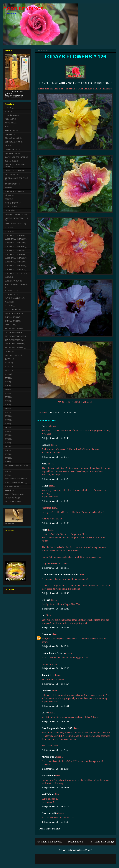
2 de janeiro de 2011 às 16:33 (55, 668)
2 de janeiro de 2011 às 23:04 (55, 769)
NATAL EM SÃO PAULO (14, 298)
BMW (7, 146)
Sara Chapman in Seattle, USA (57, 728)
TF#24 (7, 382)
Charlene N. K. (49, 813)
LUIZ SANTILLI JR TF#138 (15, 254)
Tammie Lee (48, 675)
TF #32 (8, 370)
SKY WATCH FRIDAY (13, 329)
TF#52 (7, 446)
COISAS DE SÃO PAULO (14, 170)
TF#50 (7, 439)
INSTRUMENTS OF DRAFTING (17, 218)
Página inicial (76, 842)
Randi (45, 486)
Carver (45, 426)
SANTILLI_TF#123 (12, 321)
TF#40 (7, 420)
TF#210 (8, 374)
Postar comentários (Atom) (79, 850)
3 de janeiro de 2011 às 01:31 (55, 788)
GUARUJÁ (9, 210)
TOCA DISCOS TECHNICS (15, 479)
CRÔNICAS (9, 523)
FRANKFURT (10, 207)
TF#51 (7, 443)
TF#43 (7, 424)
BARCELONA (10, 131)
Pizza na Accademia (12, 310)
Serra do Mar (10, 325)
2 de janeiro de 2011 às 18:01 (55, 706)
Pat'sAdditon (48, 776)
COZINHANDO (11, 174)
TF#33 (7, 401)
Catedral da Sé (11, 161)
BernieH (46, 445)
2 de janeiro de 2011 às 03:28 (55, 479)
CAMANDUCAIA (11, 150)
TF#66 (7, 471)
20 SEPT (8, 108)
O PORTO (9, 306)
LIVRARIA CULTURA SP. (14, 97)
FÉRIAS (8, 199)
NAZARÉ (8, 302)
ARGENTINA (10, 123)
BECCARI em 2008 (12, 138)
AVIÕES (8, 127)
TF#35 (7, 408)
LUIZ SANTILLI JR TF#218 (15, 270)
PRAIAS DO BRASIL (13, 313)
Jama (44, 464)
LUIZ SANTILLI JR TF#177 (15, 262)
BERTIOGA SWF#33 (13, 142)
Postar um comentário (50, 829)
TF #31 (8, 367)
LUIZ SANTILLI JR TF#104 (15, 235)
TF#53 (7, 450)
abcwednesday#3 (11, 115)
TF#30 (7, 397)
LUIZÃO (8, 277)
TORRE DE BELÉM (12, 487)
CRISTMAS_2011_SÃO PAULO (17, 178)
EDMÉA (8, 188)
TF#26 (7, 386)
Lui (43, 615)
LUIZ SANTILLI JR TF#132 (15, 251)
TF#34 (7, 405)
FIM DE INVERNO (12, 203)
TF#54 (7, 454)
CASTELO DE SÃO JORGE (15, 157)
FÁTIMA (8, 195)
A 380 (7, 112)
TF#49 (7, 435)
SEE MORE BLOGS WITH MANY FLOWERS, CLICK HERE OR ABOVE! (75, 83)
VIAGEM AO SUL (11, 498)
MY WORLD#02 (11, 294)
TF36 (7, 475)
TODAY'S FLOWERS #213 (15, 483)
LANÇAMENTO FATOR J (14, 224)
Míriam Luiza (49, 757)
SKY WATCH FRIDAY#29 (14, 344)
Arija (44, 530)
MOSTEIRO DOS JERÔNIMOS (17, 285)
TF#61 (7, 462)
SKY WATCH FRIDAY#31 (14, 348)
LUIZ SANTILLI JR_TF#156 (15, 273)
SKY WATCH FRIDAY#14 (14, 340)
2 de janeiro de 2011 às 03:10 (55, 457)
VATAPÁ (8, 490)
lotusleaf (46, 600)
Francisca (47, 691)
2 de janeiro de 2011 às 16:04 (55, 646)
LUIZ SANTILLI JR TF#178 (15, 266)
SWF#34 (8, 359)
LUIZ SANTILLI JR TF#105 (15, 239)
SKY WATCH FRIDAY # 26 (15, 332)
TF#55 (7, 458)
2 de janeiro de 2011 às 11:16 (55, 568)
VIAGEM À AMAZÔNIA (13, 494)
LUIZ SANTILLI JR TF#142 (15, 258)
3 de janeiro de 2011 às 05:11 (55, 806)
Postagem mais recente (49, 842)
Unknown (47, 634)
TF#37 (7, 412)
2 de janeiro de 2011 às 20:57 (55, 721)
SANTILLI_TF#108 (12, 317)
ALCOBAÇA (10, 119)
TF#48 (7, 431)
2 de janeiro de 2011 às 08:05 (55, 523)
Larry (45, 713)
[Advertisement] (50, 858)
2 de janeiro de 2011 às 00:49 (55, 438)
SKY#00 (8, 351)
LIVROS (8, 231)
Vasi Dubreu (48, 794)
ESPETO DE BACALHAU (14, 191)
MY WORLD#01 (11, 291)
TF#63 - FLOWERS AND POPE (17, 466)
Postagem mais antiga (102, 842)
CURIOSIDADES (11, 184)
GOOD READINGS (23, 9)
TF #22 (8, 363)
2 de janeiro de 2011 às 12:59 (55, 627)
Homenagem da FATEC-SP (15, 214)
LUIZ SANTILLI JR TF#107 (15, 243)
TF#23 (7, 378)
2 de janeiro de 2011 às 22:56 (55, 750)
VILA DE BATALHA (12, 502)
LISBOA (8, 228)
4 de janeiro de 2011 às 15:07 (55, 822)
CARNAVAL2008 (11, 153)
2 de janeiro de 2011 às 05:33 (55, 501)
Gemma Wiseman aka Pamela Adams (60, 575)
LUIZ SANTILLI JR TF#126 (62, 413)
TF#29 (7, 393)
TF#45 (7, 427)
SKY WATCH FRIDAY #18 (15, 336)
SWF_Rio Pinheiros (12, 355)
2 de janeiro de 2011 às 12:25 (55, 609)
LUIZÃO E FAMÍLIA (12, 281)
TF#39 (7, 416)
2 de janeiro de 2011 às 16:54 (55, 684)
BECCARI (9, 134)
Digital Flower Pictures (53, 653)
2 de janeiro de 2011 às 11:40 (55, 593)
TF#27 (7, 389)
